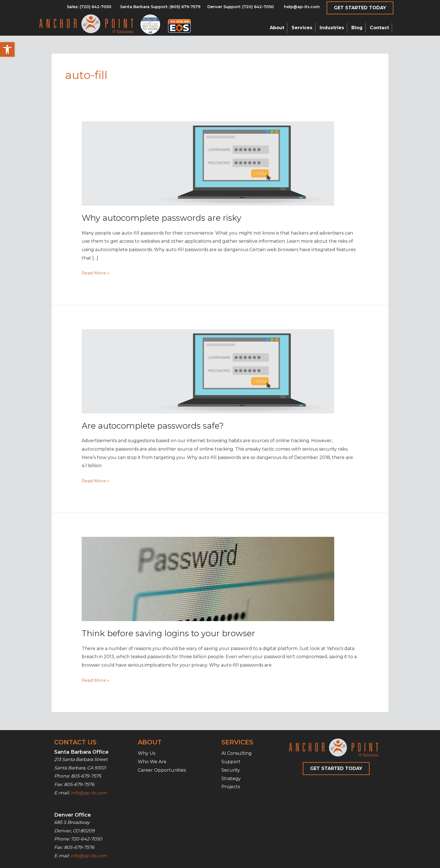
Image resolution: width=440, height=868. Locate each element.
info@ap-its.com (89, 793)
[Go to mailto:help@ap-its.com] (299, 8)
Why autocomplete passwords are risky (163, 218)
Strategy (231, 778)
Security (231, 770)
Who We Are (152, 762)
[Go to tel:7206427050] (241, 8)
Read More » (96, 273)
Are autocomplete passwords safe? (155, 426)
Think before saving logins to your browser (170, 633)
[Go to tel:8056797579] (89, 8)
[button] (7, 49)
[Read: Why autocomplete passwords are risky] (208, 163)
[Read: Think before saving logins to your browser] (208, 579)
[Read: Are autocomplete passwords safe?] (208, 371)
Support (231, 762)
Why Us (146, 753)
